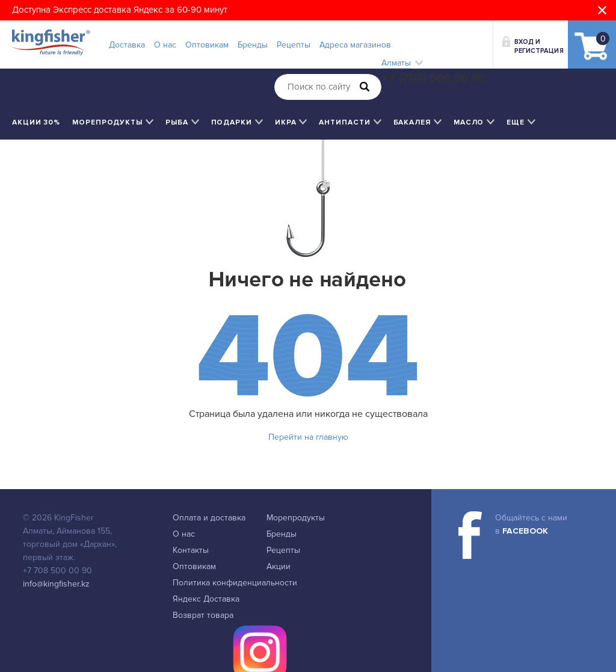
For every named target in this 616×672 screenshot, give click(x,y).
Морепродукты (296, 518)
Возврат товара (203, 615)
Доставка (127, 45)
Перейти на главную (308, 437)
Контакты (191, 550)
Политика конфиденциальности (235, 583)
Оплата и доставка (209, 518)
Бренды (253, 45)
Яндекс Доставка (206, 599)
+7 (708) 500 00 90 (433, 78)
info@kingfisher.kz (56, 584)
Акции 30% (36, 122)
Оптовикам (207, 45)
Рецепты (294, 45)
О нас (165, 45)
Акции (279, 566)
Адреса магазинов (355, 45)
